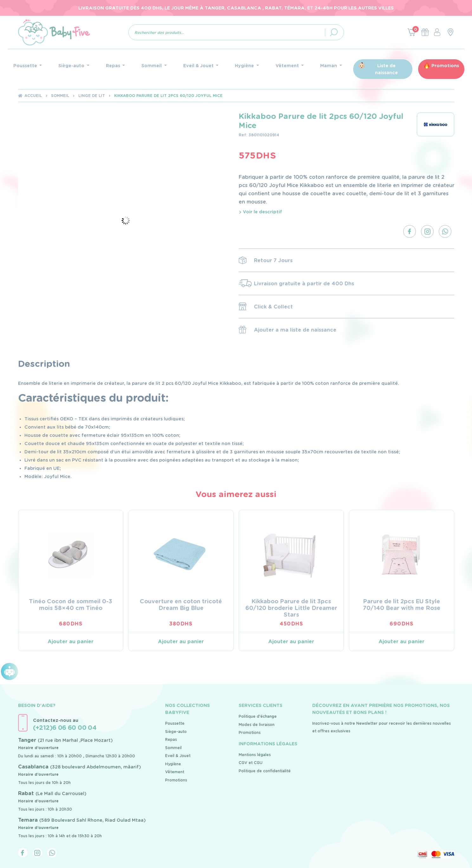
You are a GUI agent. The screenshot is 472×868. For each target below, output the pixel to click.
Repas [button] (114, 66)
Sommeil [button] (152, 66)
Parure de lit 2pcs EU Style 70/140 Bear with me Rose (402, 605)
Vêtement (175, 772)
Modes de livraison (257, 725)
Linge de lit (92, 96)
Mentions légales (255, 755)
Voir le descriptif (260, 212)
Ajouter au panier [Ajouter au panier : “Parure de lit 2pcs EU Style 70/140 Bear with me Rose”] (401, 641)
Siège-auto (176, 732)
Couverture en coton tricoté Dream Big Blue (181, 605)
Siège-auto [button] (72, 66)
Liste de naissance (386, 69)
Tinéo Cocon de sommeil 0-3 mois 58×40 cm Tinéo (71, 605)
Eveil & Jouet (178, 756)
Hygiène (173, 764)
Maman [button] (329, 66)
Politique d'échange (258, 716)
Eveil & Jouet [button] (199, 66)
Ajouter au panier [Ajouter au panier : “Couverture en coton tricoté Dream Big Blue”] (181, 641)
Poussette (175, 723)
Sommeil (60, 96)
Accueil (33, 96)
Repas (171, 739)
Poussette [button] (26, 66)
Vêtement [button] (288, 66)
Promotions (445, 66)
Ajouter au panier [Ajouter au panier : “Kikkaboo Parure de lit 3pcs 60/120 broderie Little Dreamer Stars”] (291, 641)
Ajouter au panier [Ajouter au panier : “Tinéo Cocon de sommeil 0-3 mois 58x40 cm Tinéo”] (71, 641)
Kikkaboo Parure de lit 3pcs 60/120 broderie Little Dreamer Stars (291, 608)
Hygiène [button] (245, 66)
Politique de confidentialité (265, 771)
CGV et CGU (251, 763)
